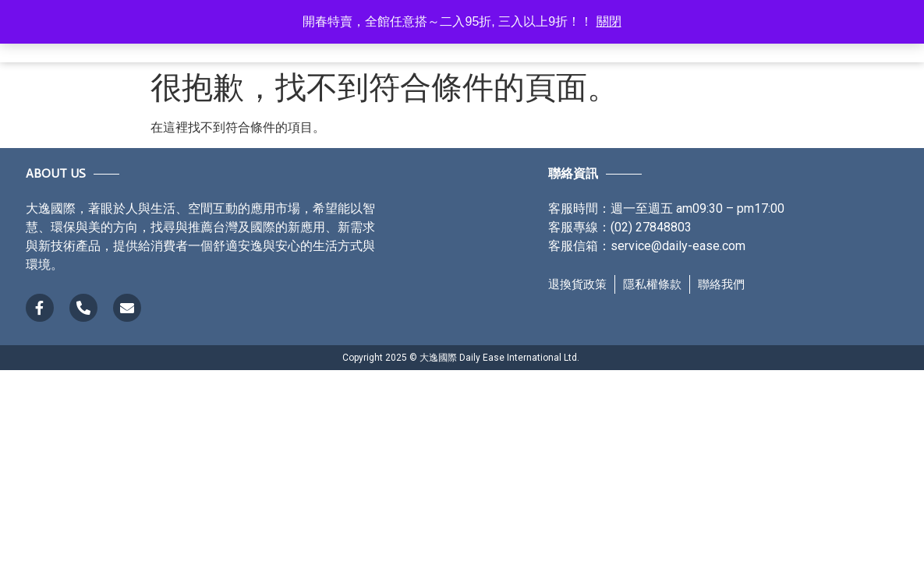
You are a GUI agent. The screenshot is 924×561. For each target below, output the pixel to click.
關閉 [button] (609, 21)
